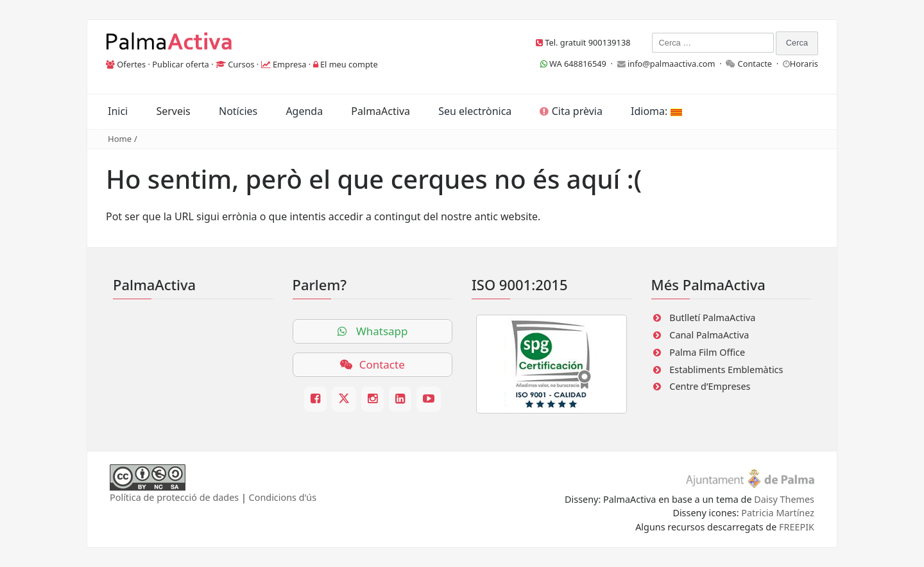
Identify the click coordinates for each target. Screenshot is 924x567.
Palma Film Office (707, 352)
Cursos (241, 64)
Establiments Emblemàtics (726, 370)
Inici (118, 111)
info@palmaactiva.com (672, 64)
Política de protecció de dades (174, 497)
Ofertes (131, 64)
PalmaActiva (381, 111)
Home (120, 139)
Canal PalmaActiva (709, 335)
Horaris (804, 64)
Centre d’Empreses (710, 386)
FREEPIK (797, 527)
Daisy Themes (784, 499)
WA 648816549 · (579, 64)
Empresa (290, 64)
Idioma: (656, 111)
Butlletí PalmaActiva (712, 318)
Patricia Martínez (778, 513)
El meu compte (349, 64)
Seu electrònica (475, 111)
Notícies (238, 111)
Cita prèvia (571, 111)
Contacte (755, 64)
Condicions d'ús (283, 497)
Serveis (173, 111)
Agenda (304, 111)
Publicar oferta (181, 64)
